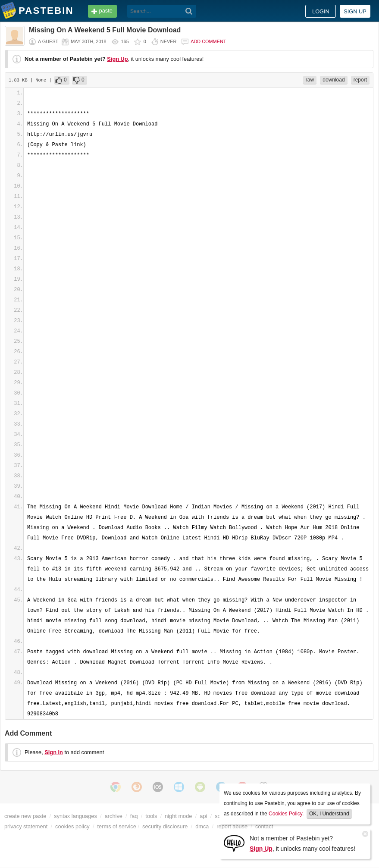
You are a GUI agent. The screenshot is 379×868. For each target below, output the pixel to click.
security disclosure (165, 826)
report (360, 80)
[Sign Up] (234, 843)
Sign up (355, 11)
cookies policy (72, 826)
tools (151, 816)
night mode (178, 816)
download (334, 80)
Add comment (208, 41)
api (203, 816)
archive (114, 816)
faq (134, 816)
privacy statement (26, 826)
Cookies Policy (285, 814)
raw (310, 80)
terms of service (117, 826)
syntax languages (75, 816)
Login (321, 11)
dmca (202, 826)
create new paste (25, 816)
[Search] (189, 11)
